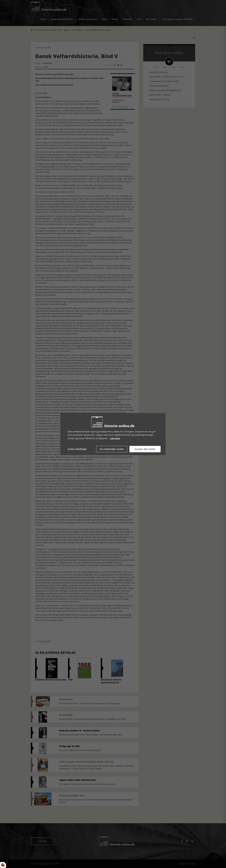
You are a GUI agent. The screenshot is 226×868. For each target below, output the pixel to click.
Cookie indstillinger (77, 449)
